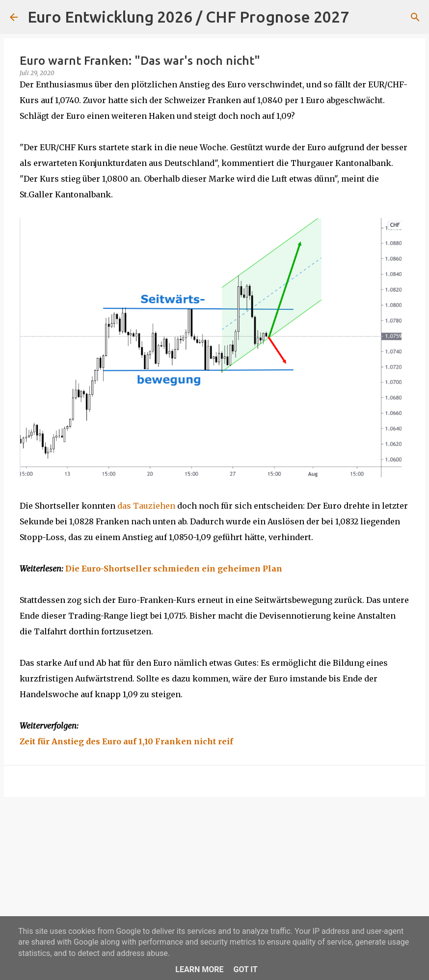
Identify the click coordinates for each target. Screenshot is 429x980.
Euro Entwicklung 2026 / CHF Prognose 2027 (188, 17)
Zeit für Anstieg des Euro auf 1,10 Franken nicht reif (126, 741)
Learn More (199, 969)
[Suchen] (363, 17)
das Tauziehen (146, 506)
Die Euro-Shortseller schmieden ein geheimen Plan (174, 569)
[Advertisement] (214, 880)
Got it (245, 969)
